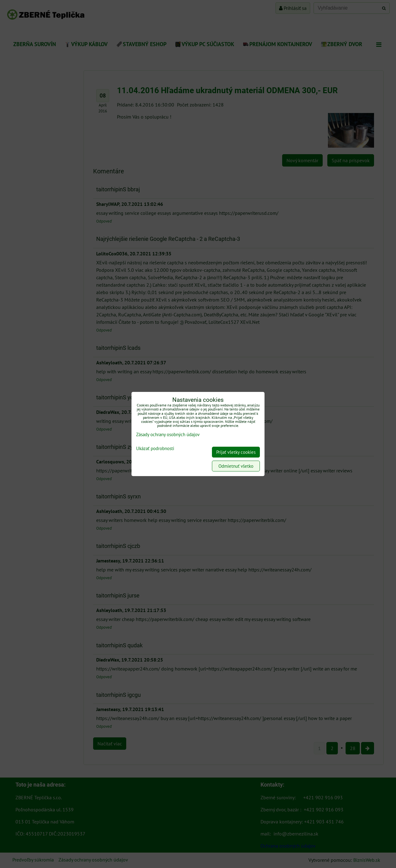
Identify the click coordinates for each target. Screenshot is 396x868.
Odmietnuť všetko (236, 466)
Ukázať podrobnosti (155, 449)
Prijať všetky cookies (236, 452)
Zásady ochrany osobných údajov (168, 434)
